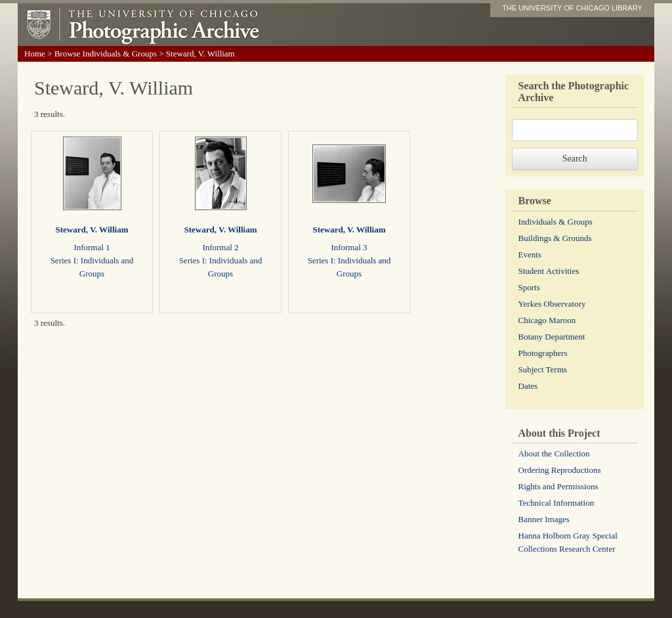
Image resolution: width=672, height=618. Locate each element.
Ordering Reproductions (560, 470)
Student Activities (549, 271)
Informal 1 (92, 247)
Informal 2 (220, 247)
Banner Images (544, 519)
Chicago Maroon (547, 320)
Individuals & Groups (556, 222)
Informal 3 (349, 247)
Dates (528, 386)
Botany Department (552, 337)
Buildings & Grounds (555, 238)
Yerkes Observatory (552, 304)
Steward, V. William (92, 230)
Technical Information (556, 503)
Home (35, 54)
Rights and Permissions (558, 486)
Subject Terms (543, 369)
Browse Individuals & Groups (106, 54)
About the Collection (554, 453)
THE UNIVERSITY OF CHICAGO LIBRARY (572, 8)
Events (530, 254)
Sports (529, 287)
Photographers (543, 353)
